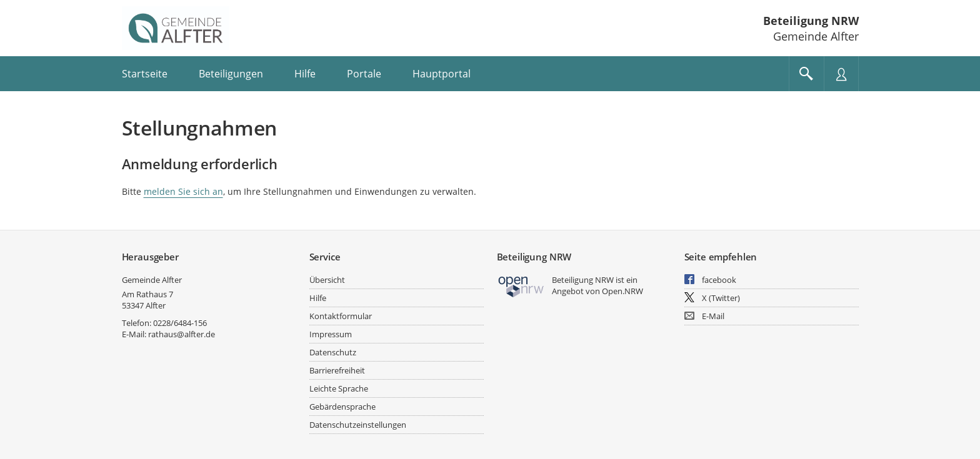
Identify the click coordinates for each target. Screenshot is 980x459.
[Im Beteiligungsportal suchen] (806, 74)
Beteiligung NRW (811, 21)
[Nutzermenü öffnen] (841, 74)
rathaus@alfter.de (182, 334)
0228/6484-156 (180, 323)
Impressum (331, 334)
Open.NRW (622, 291)
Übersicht (327, 280)
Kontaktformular (341, 316)
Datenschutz (333, 352)
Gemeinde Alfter (152, 280)
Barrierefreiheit (337, 370)
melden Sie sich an (183, 191)
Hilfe (318, 298)
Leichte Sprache (339, 388)
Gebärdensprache (342, 407)
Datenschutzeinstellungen (358, 425)
